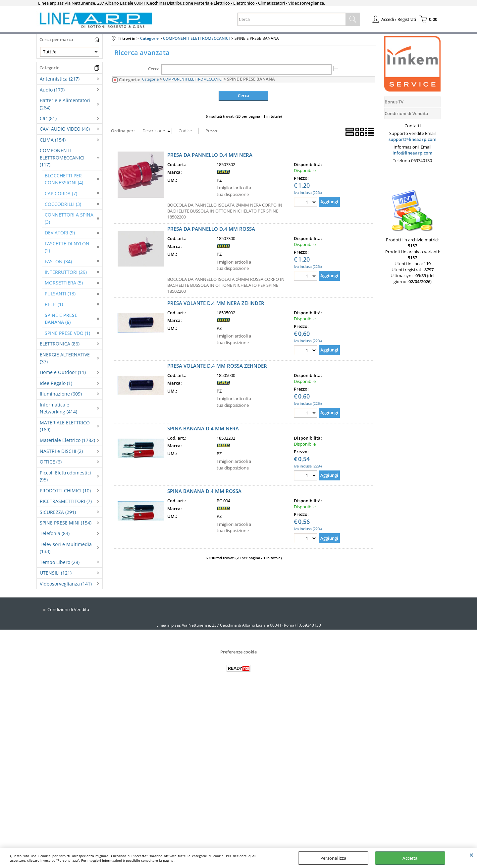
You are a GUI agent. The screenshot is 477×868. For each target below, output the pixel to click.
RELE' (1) (54, 304)
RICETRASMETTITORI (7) (66, 501)
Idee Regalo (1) (56, 383)
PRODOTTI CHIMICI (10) (65, 491)
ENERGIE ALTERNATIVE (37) (65, 358)
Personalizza (333, 858)
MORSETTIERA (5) (64, 283)
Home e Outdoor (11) (63, 372)
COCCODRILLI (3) (63, 204)
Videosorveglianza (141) (66, 584)
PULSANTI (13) (60, 294)
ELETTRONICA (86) (60, 344)
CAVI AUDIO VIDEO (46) (65, 129)
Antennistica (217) (60, 79)
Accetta (410, 858)
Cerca (154, 69)
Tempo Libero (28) (60, 562)
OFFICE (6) (51, 462)
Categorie (150, 79)
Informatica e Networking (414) (58, 408)
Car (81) (48, 118)
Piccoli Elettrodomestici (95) (65, 476)
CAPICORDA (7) (61, 193)
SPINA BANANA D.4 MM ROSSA (204, 491)
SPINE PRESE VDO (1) (67, 333)
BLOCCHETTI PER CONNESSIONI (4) (64, 179)
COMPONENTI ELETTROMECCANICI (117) (62, 157)
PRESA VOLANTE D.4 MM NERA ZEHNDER (216, 303)
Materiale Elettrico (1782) (67, 440)
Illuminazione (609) (61, 394)
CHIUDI (472, 855)
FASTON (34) (58, 261)
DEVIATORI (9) (60, 233)
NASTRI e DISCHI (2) (61, 451)
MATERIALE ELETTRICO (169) (65, 426)
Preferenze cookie (238, 652)
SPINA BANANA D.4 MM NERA (203, 428)
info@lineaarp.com (412, 153)
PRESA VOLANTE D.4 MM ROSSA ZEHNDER (217, 366)
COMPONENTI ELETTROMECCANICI (193, 79)
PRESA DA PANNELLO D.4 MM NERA (210, 155)
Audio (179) (52, 90)
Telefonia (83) (55, 533)
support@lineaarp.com (412, 139)
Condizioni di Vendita (68, 609)
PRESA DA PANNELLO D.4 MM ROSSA (211, 229)
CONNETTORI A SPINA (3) (69, 218)
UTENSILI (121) (56, 573)
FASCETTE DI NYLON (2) (67, 247)
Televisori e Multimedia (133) (66, 548)
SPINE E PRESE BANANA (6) (61, 319)
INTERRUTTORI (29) (66, 272)
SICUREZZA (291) (58, 512)
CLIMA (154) (53, 140)
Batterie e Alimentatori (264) (65, 104)
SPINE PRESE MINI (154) (66, 523)
